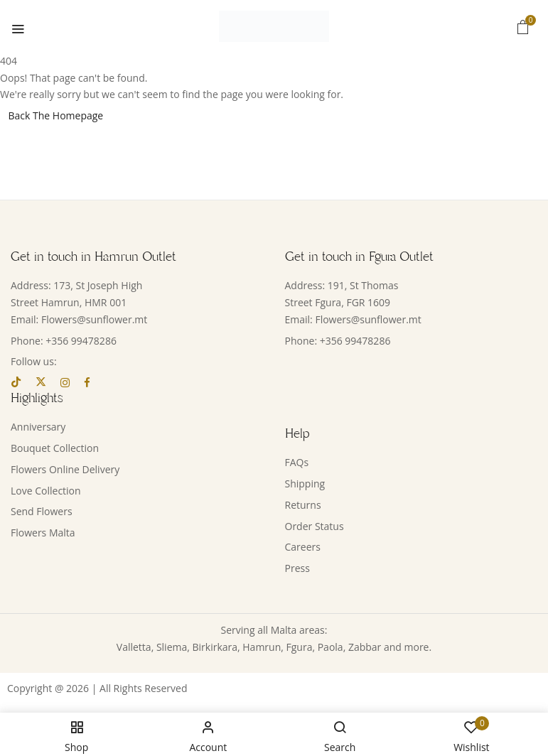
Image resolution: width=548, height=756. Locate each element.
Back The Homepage (56, 115)
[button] (523, 27)
